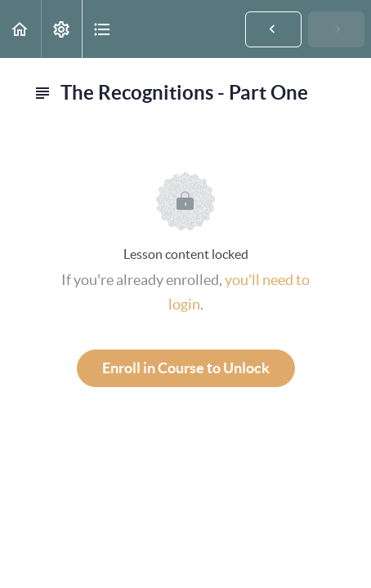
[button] (20, 29)
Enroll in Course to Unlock (186, 368)
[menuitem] (61, 29)
